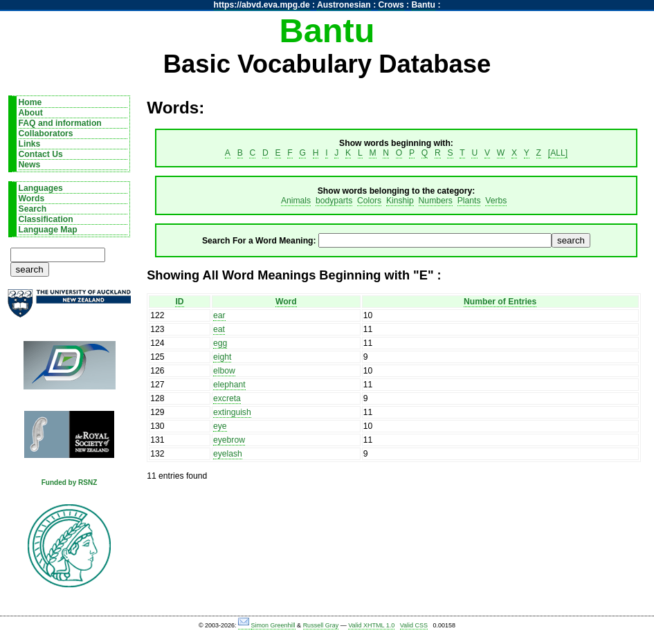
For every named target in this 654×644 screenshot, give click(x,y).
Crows (391, 5)
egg (220, 343)
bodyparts (334, 201)
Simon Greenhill (273, 625)
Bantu (424, 5)
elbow (224, 371)
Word (286, 302)
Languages (41, 188)
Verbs (496, 201)
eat (219, 329)
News (30, 165)
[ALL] (558, 153)
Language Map (48, 230)
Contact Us (41, 154)
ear (219, 315)
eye (220, 426)
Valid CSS (414, 625)
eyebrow (229, 440)
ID (179, 302)
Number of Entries (500, 302)
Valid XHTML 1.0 (371, 625)
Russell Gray (321, 625)
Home (30, 102)
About (31, 113)
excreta (227, 398)
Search (33, 209)
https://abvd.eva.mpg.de (262, 5)
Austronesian (344, 5)
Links (30, 144)
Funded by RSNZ (70, 482)
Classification (46, 219)
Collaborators (46, 134)
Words (32, 199)
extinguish (232, 412)
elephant (229, 385)
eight (222, 357)
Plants (469, 201)
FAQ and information (60, 123)
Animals (296, 201)
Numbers (436, 201)
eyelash (228, 454)
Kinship (400, 201)
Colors (369, 201)
